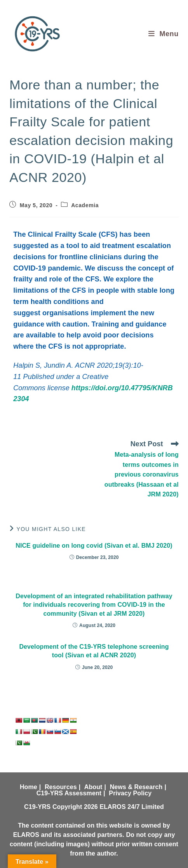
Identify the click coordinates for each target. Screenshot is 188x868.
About (93, 787)
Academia (85, 205)
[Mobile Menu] (164, 34)
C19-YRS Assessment (69, 793)
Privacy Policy (130, 793)
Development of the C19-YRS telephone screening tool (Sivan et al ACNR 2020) (94, 651)
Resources (61, 787)
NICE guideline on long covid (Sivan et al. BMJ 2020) (94, 546)
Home (29, 787)
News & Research (136, 787)
